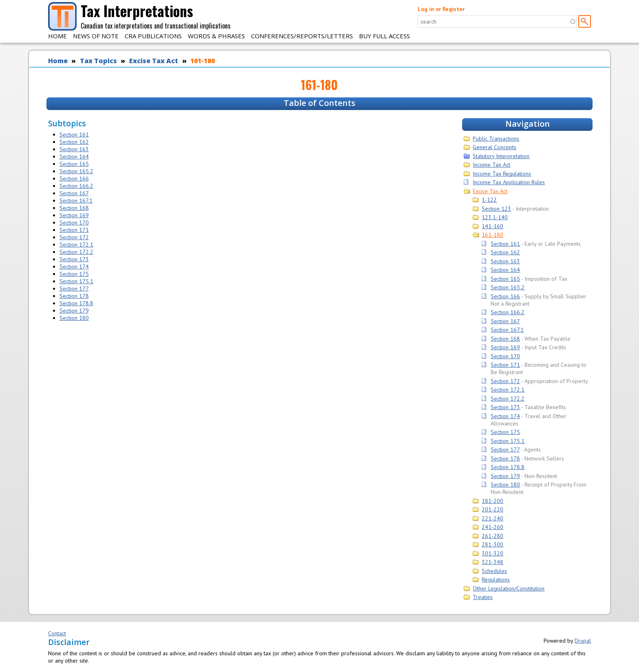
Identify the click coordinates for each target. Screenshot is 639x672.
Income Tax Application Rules (509, 182)
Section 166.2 (76, 186)
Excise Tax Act (154, 61)
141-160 (492, 226)
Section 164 (74, 156)
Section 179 (74, 311)
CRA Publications (153, 36)
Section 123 (496, 209)
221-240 (492, 518)
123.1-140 (495, 217)
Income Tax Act (491, 165)
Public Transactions (496, 139)
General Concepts (495, 147)
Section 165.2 (76, 171)
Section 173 (74, 259)
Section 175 (74, 274)
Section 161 (74, 134)
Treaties (483, 597)
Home (57, 36)
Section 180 (74, 318)
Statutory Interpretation (501, 156)
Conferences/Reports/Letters (302, 36)
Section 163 (74, 149)
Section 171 (74, 230)
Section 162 (74, 142)
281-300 (492, 544)
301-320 (492, 553)
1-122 (489, 200)
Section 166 (74, 178)
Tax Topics (98, 61)
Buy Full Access (385, 36)
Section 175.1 (76, 281)
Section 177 (74, 289)
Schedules (494, 571)
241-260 (492, 527)
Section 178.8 (76, 303)
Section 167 (74, 193)
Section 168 (74, 208)
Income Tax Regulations (502, 174)
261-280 (492, 536)
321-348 (492, 562)
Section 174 (74, 267)
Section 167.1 (76, 200)
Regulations (496, 579)
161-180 (203, 61)
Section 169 (74, 215)
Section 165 (74, 164)
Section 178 (74, 296)
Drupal (583, 641)
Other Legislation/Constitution (509, 588)
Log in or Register (441, 9)
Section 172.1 (76, 245)
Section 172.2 (76, 252)
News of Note (96, 36)
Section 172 (74, 237)
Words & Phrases (216, 36)
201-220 (492, 509)
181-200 (492, 501)
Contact (57, 633)
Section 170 (74, 223)
